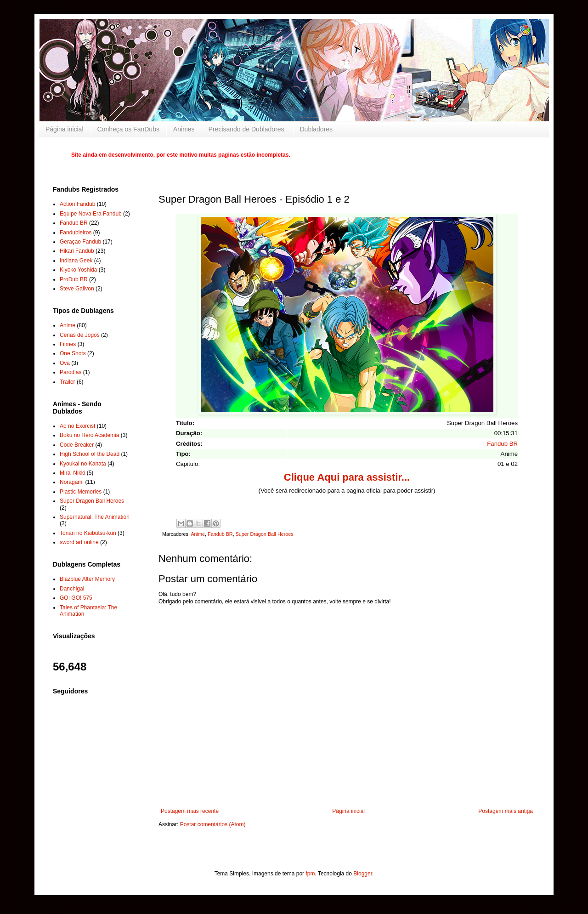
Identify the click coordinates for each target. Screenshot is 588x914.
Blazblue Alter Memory (87, 579)
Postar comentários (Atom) (213, 824)
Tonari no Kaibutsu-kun (88, 533)
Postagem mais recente (190, 811)
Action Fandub (77, 204)
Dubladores (317, 129)
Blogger (363, 874)
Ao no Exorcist (77, 426)
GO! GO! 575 (76, 598)
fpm (310, 874)
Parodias (71, 372)
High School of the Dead (90, 454)
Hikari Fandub (77, 251)
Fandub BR (502, 444)
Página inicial (65, 129)
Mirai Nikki (72, 473)
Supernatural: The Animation (95, 517)
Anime (198, 534)
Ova (65, 363)
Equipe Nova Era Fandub (91, 214)
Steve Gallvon (77, 289)
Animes (184, 129)
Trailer (68, 382)
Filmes (68, 344)
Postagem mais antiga (506, 811)
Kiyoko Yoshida (78, 270)
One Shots (73, 353)
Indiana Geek (76, 261)
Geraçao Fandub (80, 242)
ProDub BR (74, 279)
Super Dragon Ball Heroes (265, 534)
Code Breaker (77, 445)
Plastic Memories (81, 492)
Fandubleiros (76, 233)
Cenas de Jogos (80, 335)
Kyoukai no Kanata (83, 464)
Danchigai (72, 589)
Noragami (72, 482)
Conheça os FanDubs (128, 129)
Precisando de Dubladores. (247, 129)
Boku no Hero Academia (89, 435)
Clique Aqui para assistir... (347, 477)
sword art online (79, 542)
